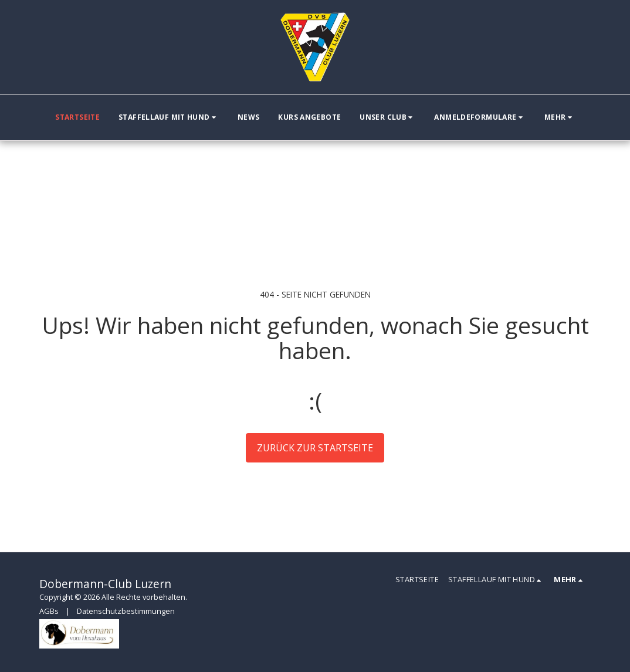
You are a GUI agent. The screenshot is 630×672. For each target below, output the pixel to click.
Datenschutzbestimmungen (126, 611)
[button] (169, 117)
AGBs (49, 611)
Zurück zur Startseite (315, 448)
